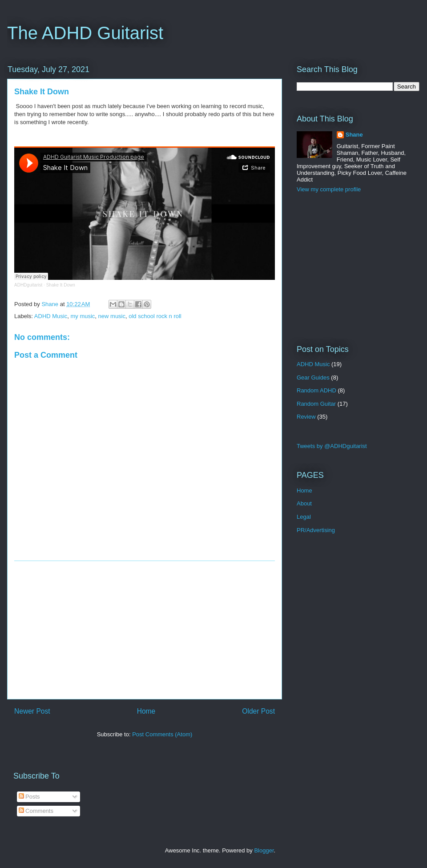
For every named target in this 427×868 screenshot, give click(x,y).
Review (306, 417)
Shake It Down (61, 285)
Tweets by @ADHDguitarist (332, 446)
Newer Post (32, 711)
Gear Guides (313, 377)
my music (83, 316)
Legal (304, 517)
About (304, 503)
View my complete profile (329, 189)
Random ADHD (316, 390)
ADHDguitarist (28, 285)
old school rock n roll (155, 316)
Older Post (258, 711)
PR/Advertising (316, 530)
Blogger (264, 850)
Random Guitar (316, 404)
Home (146, 711)
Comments (36, 811)
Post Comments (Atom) (162, 734)
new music (112, 316)
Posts (29, 797)
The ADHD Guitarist (85, 33)
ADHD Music (51, 316)
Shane (354, 135)
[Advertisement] (145, 630)
